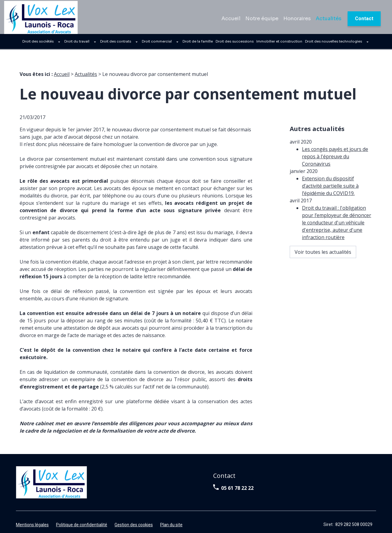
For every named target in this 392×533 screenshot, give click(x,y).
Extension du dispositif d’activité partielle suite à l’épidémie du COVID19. (330, 167)
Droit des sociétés (38, 43)
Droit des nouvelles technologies (334, 43)
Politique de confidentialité (82, 517)
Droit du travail (77, 43)
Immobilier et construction (279, 43)
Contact (364, 20)
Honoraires (297, 20)
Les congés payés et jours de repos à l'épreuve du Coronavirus (335, 138)
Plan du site (171, 517)
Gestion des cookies (134, 517)
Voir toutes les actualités (323, 233)
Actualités (329, 20)
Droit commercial (157, 43)
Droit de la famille (198, 43)
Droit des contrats (116, 43)
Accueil (231, 20)
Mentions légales (32, 517)
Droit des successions (235, 43)
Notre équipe (262, 20)
